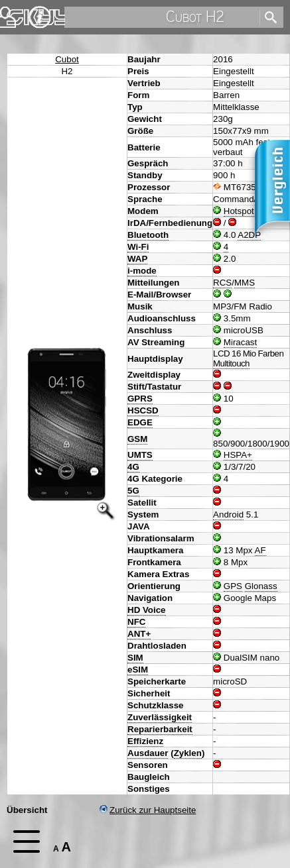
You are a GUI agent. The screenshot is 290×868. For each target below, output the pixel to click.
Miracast (240, 342)
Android (228, 515)
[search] (161, 17)
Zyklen (188, 753)
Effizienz (145, 741)
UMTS (140, 455)
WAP (137, 259)
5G (133, 491)
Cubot (67, 59)
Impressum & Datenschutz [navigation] (40, 17)
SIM (135, 658)
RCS (222, 283)
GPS (233, 586)
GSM (137, 439)
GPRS (140, 399)
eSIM (138, 670)
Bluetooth (148, 235)
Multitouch (231, 363)
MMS (245, 283)
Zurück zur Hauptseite (148, 810)
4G (133, 467)
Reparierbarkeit (160, 729)
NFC (136, 622)
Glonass (261, 586)
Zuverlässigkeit (160, 717)
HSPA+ (238, 455)
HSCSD (143, 410)
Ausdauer (148, 753)
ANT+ (139, 634)
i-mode (142, 271)
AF (260, 550)
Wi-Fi (138, 247)
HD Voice (147, 610)
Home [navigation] (19, 14)
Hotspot (239, 211)
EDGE (140, 422)
